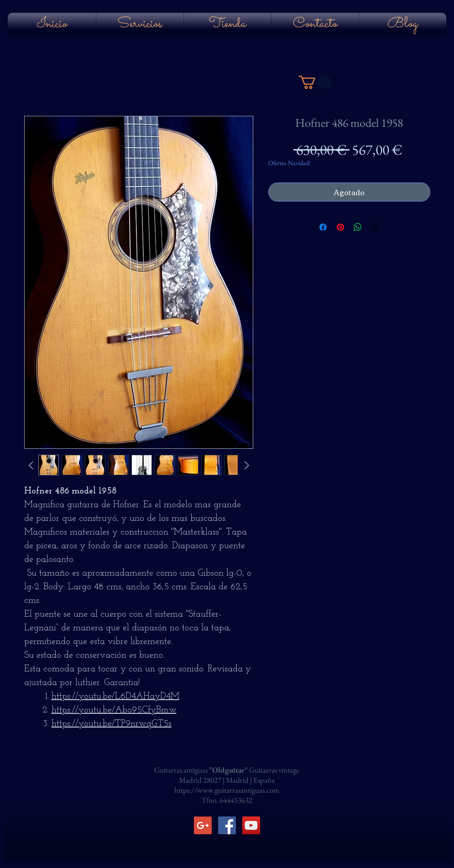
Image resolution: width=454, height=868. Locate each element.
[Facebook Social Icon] (227, 825)
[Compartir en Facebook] (323, 227)
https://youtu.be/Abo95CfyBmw (114, 710)
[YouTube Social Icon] (251, 825)
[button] (315, 82)
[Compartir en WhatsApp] (358, 227)
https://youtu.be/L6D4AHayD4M (115, 696)
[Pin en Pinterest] (340, 227)
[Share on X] (375, 227)
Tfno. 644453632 (227, 800)
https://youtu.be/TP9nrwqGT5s (112, 724)
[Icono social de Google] (203, 825)
